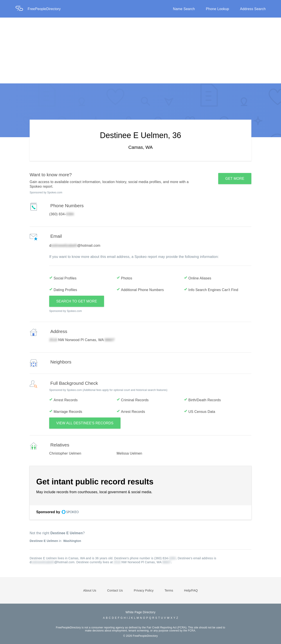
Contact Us (115, 590)
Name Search (184, 9)
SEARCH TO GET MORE (77, 301)
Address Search (253, 9)
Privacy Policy (144, 590)
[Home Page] (22, 9)
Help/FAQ (191, 590)
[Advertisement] (140, 50)
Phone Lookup (218, 9)
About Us (90, 590)
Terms (169, 590)
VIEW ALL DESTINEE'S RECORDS (85, 423)
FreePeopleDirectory (44, 9)
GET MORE (235, 179)
